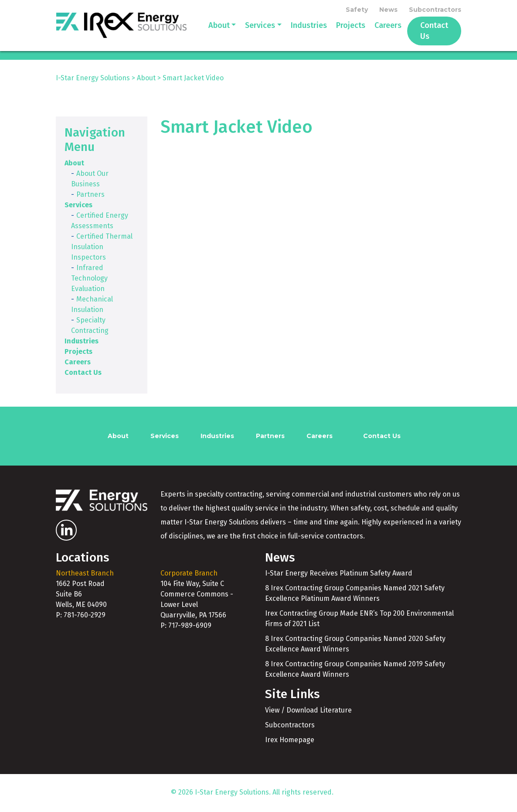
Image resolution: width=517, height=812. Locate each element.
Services (249, 31)
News (388, 10)
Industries (298, 31)
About (208, 31)
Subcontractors (435, 10)
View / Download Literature (308, 711)
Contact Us (429, 31)
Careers (377, 31)
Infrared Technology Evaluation (89, 279)
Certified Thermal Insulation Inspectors (102, 248)
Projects (339, 31)
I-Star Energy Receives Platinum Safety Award (339, 575)
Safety (357, 10)
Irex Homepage (290, 741)
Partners (90, 196)
